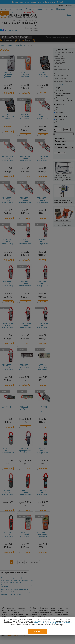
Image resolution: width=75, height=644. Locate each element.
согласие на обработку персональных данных (53, 623)
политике (37, 621)
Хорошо (37, 631)
